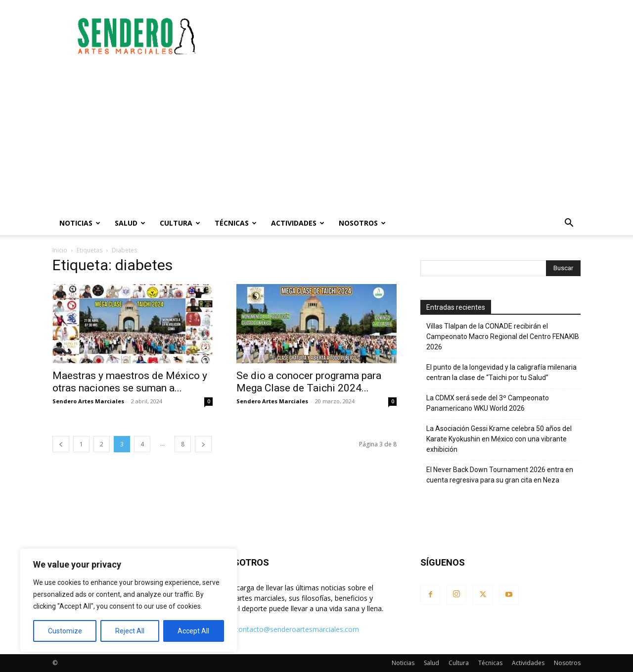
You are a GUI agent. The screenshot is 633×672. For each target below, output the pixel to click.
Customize (65, 631)
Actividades (298, 223)
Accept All (193, 631)
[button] (569, 224)
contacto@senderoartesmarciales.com (297, 629)
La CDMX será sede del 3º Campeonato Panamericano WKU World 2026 (488, 403)
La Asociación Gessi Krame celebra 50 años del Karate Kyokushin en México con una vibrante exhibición (499, 439)
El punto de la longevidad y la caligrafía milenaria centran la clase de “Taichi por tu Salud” (501, 372)
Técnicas (236, 223)
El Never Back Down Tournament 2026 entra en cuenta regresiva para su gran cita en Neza (500, 475)
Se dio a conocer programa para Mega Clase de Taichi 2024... (309, 382)
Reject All (130, 631)
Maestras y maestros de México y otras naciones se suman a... (130, 382)
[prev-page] (61, 444)
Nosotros (362, 223)
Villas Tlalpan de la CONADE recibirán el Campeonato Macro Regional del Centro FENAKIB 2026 (503, 336)
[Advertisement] (401, 36)
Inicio (60, 250)
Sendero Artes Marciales (88, 401)
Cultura (180, 223)
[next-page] (203, 444)
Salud (130, 223)
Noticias (80, 223)
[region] (129, 600)
